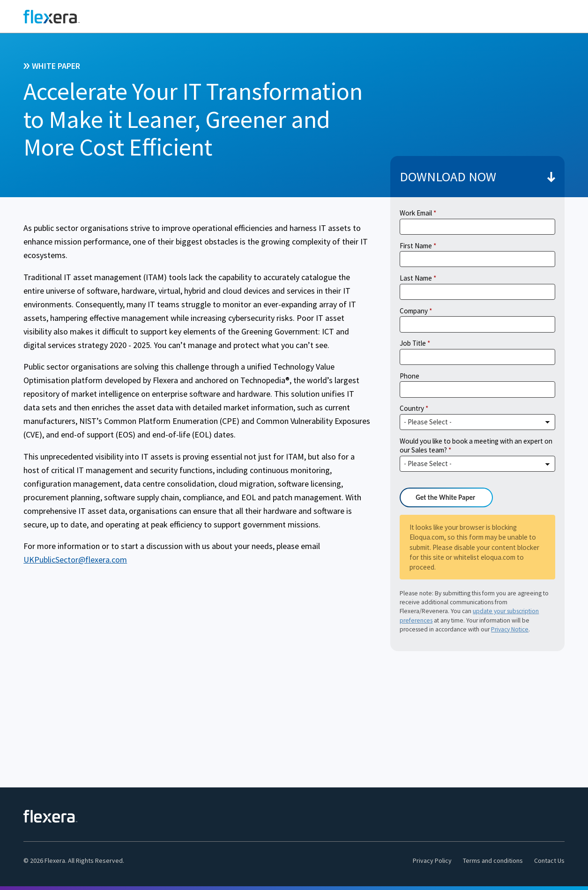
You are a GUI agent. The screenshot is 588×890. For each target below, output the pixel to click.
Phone (409, 376)
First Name (416, 246)
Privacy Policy (432, 860)
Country (412, 408)
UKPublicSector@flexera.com (75, 560)
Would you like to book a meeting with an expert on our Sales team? (476, 446)
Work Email (416, 213)
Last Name (416, 278)
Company (414, 311)
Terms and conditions (493, 860)
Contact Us (549, 860)
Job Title (413, 343)
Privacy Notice (510, 629)
